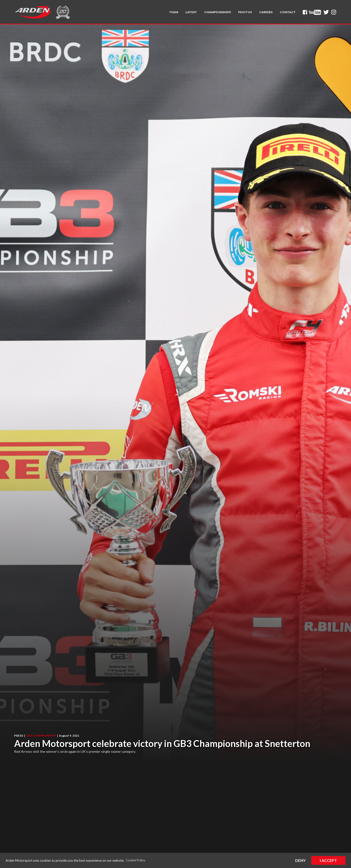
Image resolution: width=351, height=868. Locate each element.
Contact (288, 12)
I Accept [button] (328, 860)
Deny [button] (300, 860)
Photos (245, 12)
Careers (266, 12)
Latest (191, 12)
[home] (32, 12)
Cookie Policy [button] (136, 860)
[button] (174, 12)
